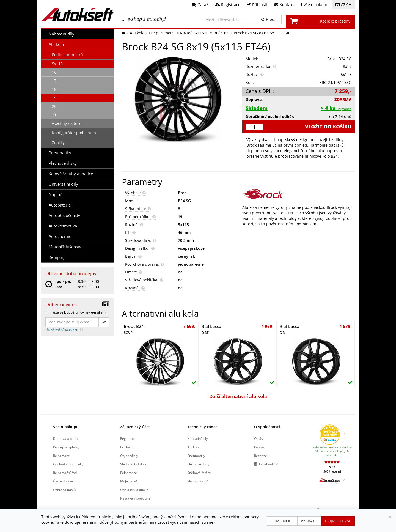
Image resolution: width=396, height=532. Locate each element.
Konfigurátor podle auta (74, 133)
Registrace (128, 438)
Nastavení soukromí (135, 498)
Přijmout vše (338, 521)
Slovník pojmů (198, 481)
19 (54, 98)
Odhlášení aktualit (134, 490)
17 (54, 81)
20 (54, 106)
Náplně (55, 195)
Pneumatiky (60, 153)
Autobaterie (60, 205)
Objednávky (129, 456)
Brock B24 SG (339, 59)
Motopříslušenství (66, 247)
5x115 (57, 64)
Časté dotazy (63, 481)
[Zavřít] (390, 517)
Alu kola (56, 44)
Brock (183, 193)
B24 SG (184, 201)
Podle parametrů (68, 55)
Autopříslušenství (65, 216)
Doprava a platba (66, 438)
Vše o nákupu (66, 427)
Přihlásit (126, 447)
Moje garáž (129, 481)
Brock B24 (134, 329)
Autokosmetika (63, 226)
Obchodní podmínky (68, 464)
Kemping (57, 257)
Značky (58, 143)
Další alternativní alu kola (238, 396)
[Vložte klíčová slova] (230, 20)
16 (54, 72)
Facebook (266, 464)
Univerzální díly (63, 184)
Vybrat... (310, 521)
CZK (343, 5)
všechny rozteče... (68, 123)
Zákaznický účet (135, 427)
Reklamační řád (65, 473)
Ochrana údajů (64, 490)
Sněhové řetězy (199, 473)
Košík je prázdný (335, 21)
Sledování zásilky (133, 464)
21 (54, 115)
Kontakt (260, 447)
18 (54, 89)
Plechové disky (63, 163)
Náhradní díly (61, 34)
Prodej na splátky (66, 447)
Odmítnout (282, 521)
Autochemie (60, 236)
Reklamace (61, 456)
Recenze (261, 456)
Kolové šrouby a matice (71, 174)
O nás (258, 438)
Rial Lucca (211, 329)
